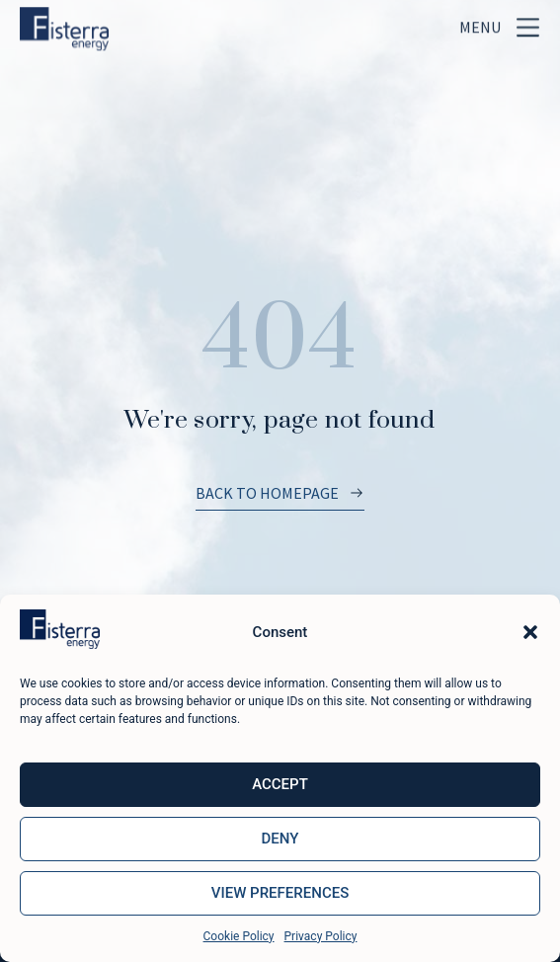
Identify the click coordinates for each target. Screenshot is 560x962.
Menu (480, 22)
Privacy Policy (321, 936)
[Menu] (528, 22)
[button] (530, 632)
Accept (280, 784)
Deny (280, 839)
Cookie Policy (239, 936)
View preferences (280, 893)
